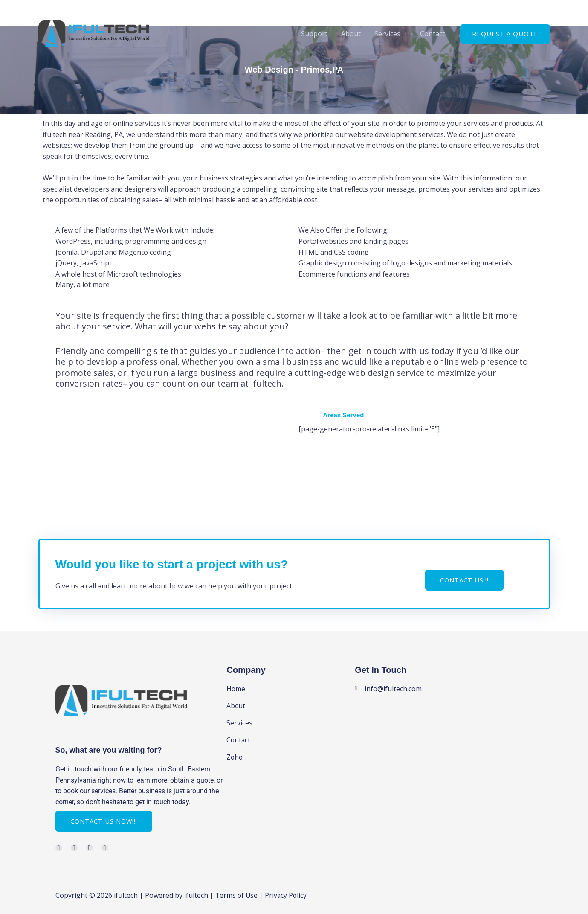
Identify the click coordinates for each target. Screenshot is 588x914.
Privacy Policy (287, 895)
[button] (505, 34)
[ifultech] (94, 33)
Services (387, 34)
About (351, 34)
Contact (432, 34)
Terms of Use (237, 895)
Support (314, 34)
